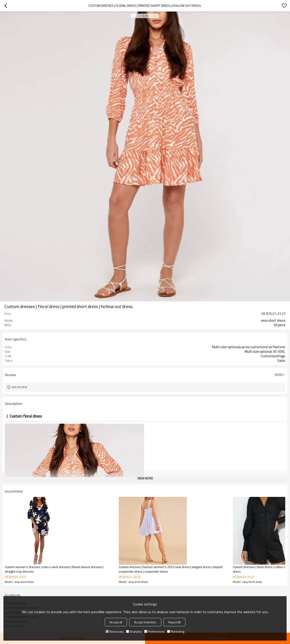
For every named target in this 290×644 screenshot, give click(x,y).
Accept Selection (145, 622)
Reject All (174, 622)
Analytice (134, 631)
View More (145, 478)
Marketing (176, 631)
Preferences (155, 631)
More (279, 375)
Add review (19, 387)
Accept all (116, 622)
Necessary (115, 631)
